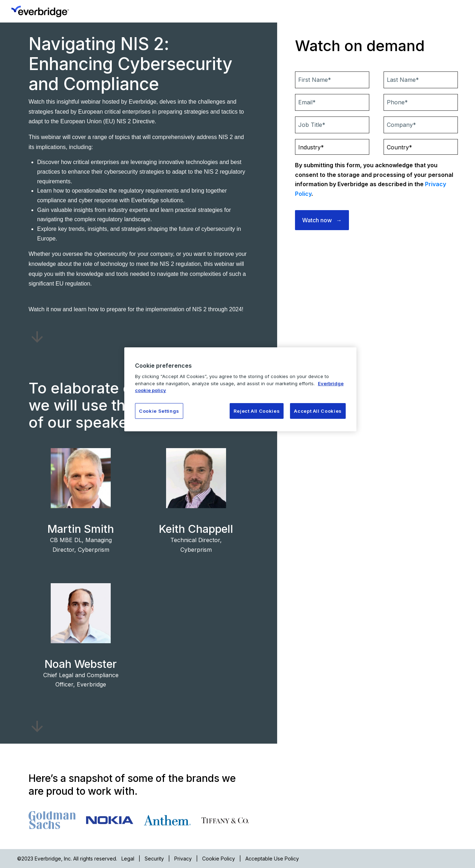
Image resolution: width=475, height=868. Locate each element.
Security (154, 859)
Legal (128, 859)
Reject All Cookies (257, 411)
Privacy (183, 859)
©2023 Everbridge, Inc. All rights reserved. (67, 859)
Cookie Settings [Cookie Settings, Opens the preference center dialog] (159, 411)
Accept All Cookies (318, 411)
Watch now (317, 220)
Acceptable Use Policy (272, 859)
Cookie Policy (219, 859)
